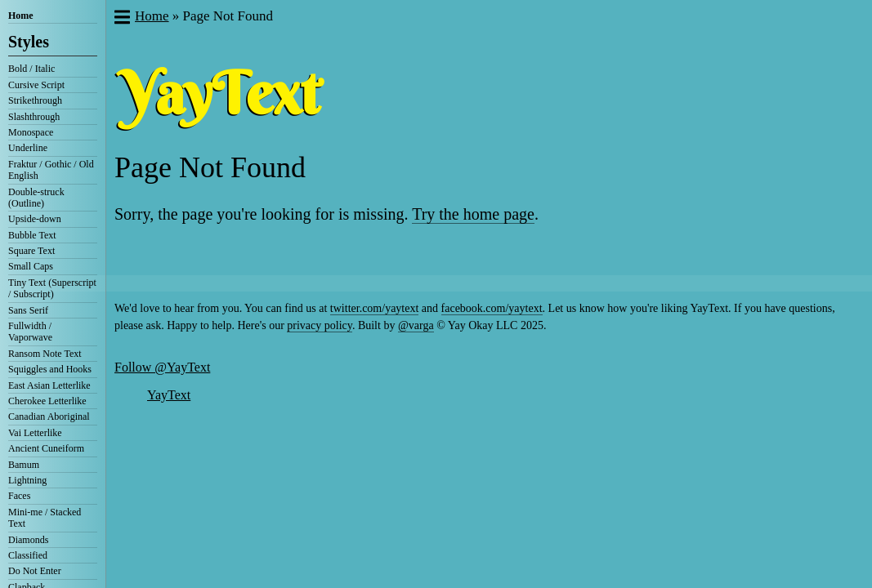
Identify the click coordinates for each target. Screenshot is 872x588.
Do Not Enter (35, 571)
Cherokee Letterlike (47, 401)
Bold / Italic (31, 69)
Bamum (24, 465)
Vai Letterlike (35, 433)
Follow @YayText (162, 367)
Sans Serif (28, 310)
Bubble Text (32, 235)
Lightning (27, 480)
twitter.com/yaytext (374, 308)
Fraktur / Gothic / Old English (51, 170)
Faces (19, 496)
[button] (121, 19)
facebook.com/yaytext (492, 308)
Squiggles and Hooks (50, 369)
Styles (29, 42)
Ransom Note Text (45, 354)
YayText (169, 395)
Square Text (31, 251)
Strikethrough (35, 100)
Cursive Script (36, 85)
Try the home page (473, 214)
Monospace (31, 132)
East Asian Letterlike (49, 385)
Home (21, 16)
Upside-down (35, 219)
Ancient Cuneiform (46, 448)
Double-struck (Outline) (36, 198)
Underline (28, 148)
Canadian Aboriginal (49, 416)
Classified (28, 555)
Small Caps (31, 266)
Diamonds (28, 540)
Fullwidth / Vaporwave (30, 332)
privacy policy (320, 325)
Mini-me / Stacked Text (45, 518)
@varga (416, 325)
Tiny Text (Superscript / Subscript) (52, 288)
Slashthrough (34, 117)
